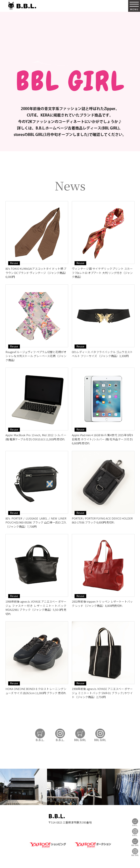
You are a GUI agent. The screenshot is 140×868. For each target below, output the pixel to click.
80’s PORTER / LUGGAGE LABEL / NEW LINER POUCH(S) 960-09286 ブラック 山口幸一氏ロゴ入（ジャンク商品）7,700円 (36, 522)
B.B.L (22, 6)
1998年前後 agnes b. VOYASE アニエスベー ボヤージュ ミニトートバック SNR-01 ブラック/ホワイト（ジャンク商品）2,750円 (102, 693)
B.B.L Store (135, 822)
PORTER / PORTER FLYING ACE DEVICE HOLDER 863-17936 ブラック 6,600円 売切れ (102, 520)
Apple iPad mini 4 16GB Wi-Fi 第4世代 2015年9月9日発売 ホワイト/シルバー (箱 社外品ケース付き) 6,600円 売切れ (102, 439)
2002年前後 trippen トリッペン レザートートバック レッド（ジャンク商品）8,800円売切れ (102, 604)
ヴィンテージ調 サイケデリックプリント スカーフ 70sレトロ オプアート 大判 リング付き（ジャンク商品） (102, 273)
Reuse (14, 263)
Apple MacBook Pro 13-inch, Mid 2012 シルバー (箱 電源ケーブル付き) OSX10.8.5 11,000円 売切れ (36, 437)
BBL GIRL (135, 852)
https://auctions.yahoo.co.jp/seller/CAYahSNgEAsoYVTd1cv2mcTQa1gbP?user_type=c (70, 160)
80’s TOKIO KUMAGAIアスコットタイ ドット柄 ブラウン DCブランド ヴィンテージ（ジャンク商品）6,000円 (36, 273)
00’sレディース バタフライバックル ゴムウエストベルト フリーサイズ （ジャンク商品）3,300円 (102, 354)
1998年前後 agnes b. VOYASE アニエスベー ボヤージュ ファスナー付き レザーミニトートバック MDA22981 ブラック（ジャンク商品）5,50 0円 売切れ (36, 608)
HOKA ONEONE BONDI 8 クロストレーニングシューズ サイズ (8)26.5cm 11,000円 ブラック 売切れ (36, 691)
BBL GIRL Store (135, 842)
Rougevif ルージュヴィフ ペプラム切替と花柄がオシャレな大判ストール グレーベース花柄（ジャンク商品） (36, 356)
